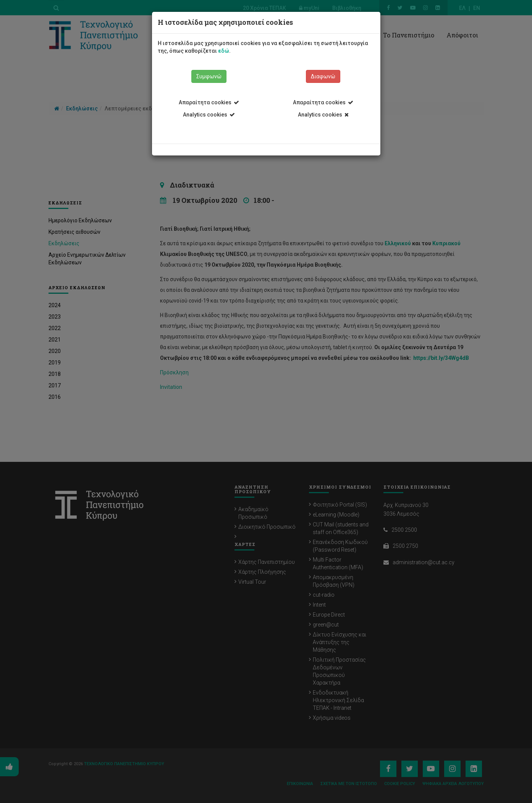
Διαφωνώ (323, 76)
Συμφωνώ (209, 76)
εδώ (224, 51)
